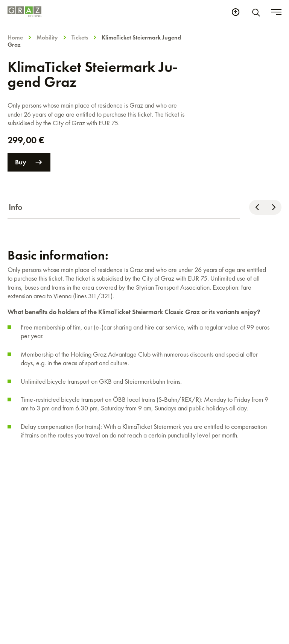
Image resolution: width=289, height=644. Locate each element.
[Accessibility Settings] (236, 12)
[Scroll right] (273, 207)
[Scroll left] (257, 207)
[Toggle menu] (276, 12)
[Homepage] (24, 12)
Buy (29, 162)
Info (16, 207)
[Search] (257, 12)
